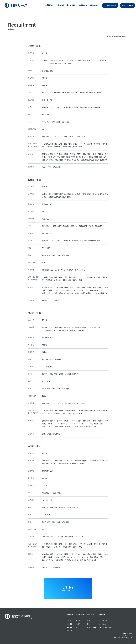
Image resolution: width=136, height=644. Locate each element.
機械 (88, 621)
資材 (88, 624)
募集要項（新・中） (105, 627)
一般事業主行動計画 (127, 633)
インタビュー (103, 621)
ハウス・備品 (91, 627)
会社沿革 (69, 627)
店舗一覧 (69, 631)
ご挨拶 (69, 621)
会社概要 (69, 624)
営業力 (78, 624)
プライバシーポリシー (126, 635)
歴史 (77, 627)
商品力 (78, 621)
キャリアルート (104, 624)
